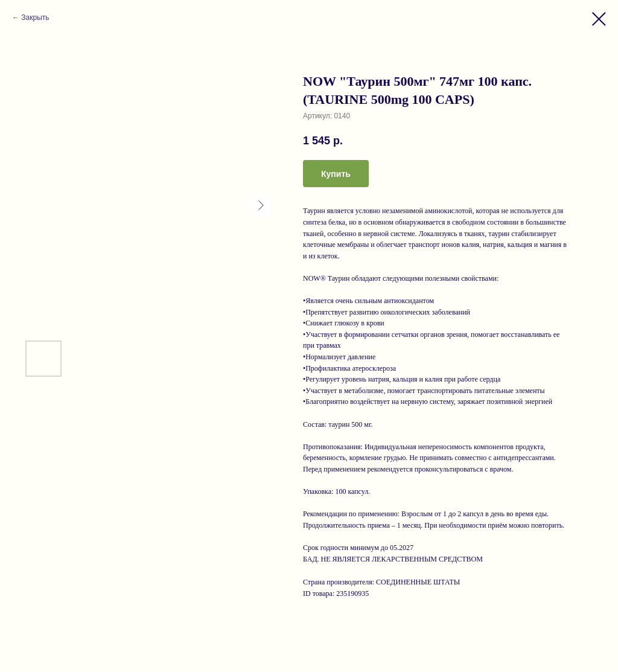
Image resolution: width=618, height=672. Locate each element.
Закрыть (35, 18)
